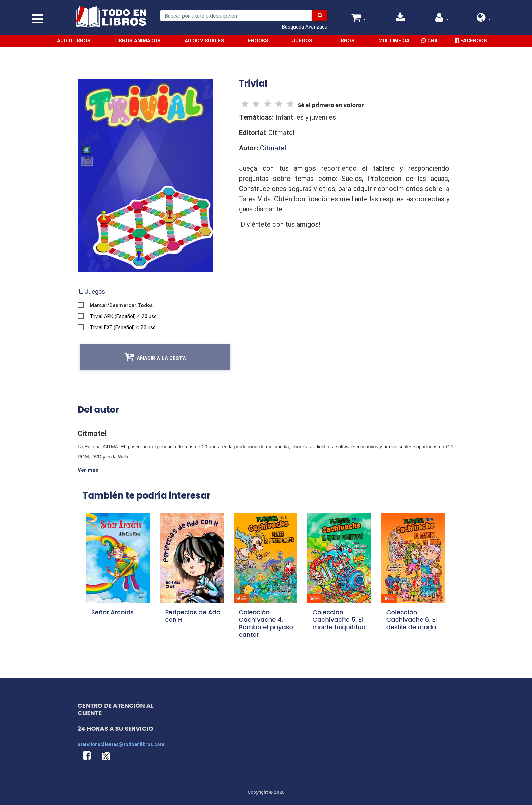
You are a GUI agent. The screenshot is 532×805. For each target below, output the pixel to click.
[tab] (92, 291)
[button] (484, 19)
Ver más (88, 470)
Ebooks (259, 41)
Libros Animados (138, 41)
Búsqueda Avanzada (305, 27)
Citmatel (273, 148)
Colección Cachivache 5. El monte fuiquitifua (339, 619)
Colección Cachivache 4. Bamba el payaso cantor (266, 623)
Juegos (303, 41)
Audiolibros (74, 41)
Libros (346, 41)
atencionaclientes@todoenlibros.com (121, 744)
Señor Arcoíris (112, 612)
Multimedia (394, 41)
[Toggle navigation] (37, 19)
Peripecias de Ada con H (193, 615)
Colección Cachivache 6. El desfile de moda (412, 619)
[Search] (236, 15)
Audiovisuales (205, 41)
